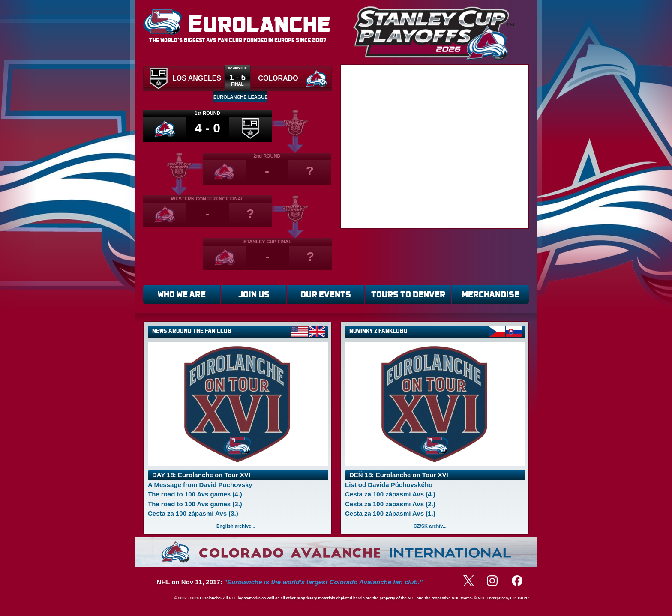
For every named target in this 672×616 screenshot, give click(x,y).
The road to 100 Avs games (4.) (195, 494)
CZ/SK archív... (430, 526)
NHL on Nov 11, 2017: (290, 582)
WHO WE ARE (182, 295)
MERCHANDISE (490, 295)
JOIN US (254, 295)
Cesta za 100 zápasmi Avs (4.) (390, 494)
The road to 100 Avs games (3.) (195, 504)
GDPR (523, 598)
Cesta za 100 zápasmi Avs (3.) (193, 513)
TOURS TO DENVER (408, 295)
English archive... (236, 526)
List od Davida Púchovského (389, 485)
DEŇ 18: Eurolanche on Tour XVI (399, 475)
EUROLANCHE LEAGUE (240, 97)
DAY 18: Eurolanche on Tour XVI (201, 475)
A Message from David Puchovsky (200, 485)
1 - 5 (237, 77)
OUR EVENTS (326, 295)
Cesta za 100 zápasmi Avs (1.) (390, 513)
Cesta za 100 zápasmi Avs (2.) (390, 504)
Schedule (237, 68)
